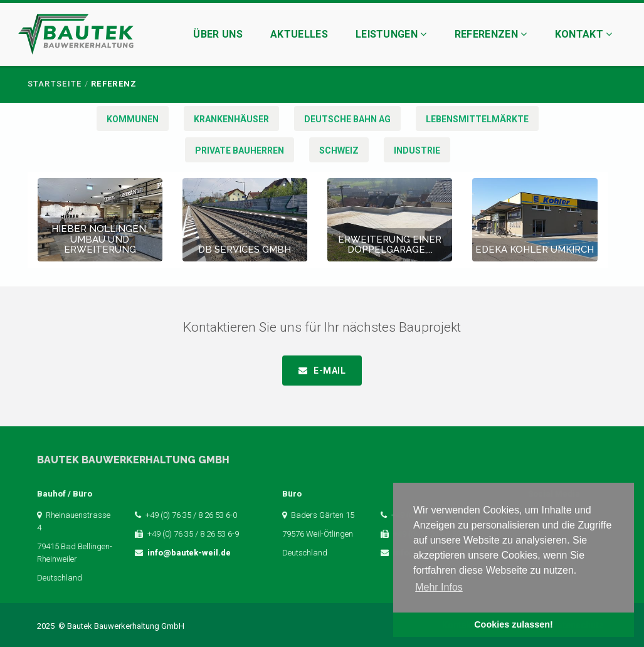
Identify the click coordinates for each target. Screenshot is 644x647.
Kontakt (584, 34)
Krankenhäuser (231, 119)
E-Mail (330, 371)
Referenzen (491, 34)
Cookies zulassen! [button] (514, 624)
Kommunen (133, 119)
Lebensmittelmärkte (477, 119)
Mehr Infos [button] (439, 587)
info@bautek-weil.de (189, 553)
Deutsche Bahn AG (347, 119)
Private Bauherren (240, 150)
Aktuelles (299, 34)
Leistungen (391, 34)
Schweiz (339, 150)
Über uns (218, 34)
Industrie (417, 150)
